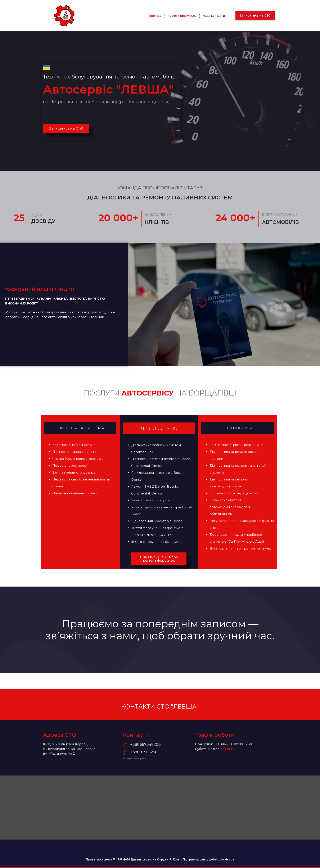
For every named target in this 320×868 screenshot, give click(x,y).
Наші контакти (214, 16)
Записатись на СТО (255, 15)
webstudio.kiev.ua (222, 859)
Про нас (155, 16)
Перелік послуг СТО (182, 16)
